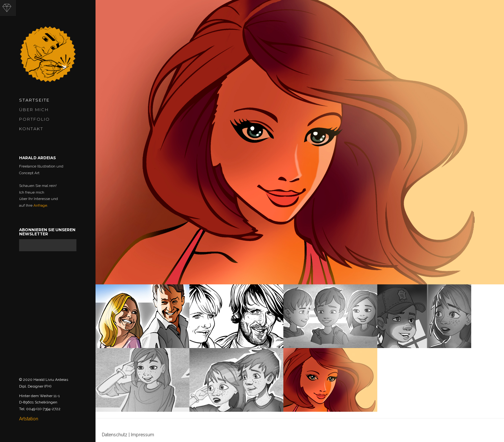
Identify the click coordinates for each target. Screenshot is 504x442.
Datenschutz (115, 435)
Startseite (34, 100)
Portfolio (35, 119)
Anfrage (40, 205)
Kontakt (31, 129)
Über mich (34, 110)
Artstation (29, 419)
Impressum (142, 435)
